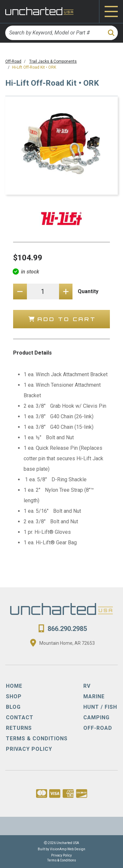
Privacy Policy (61, 855)
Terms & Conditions (62, 860)
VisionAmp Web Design (68, 849)
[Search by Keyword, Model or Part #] (54, 33)
